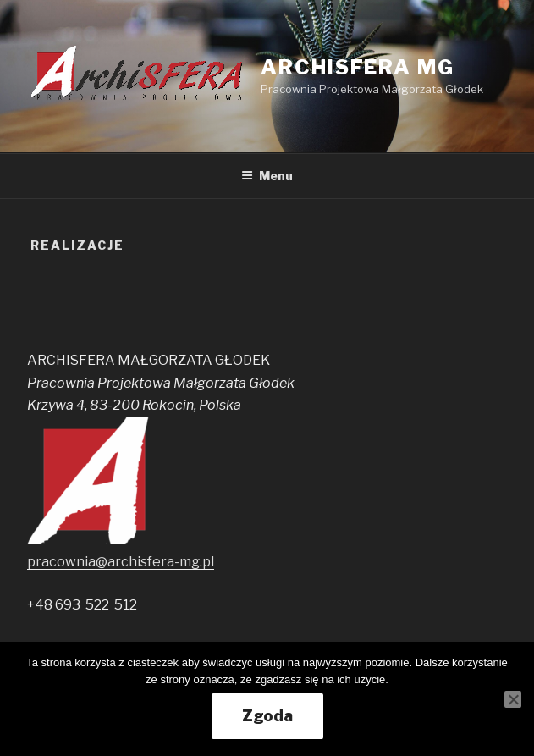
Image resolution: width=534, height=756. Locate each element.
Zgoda (267, 716)
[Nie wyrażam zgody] (513, 699)
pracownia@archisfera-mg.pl (121, 562)
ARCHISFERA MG (358, 67)
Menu (267, 176)
